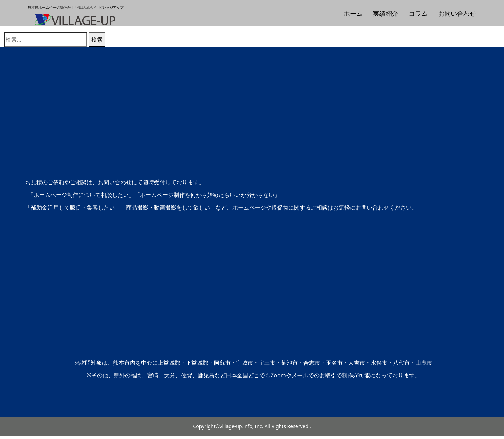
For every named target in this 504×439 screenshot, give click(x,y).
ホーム (353, 13)
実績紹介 (386, 13)
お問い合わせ (457, 13)
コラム (418, 13)
